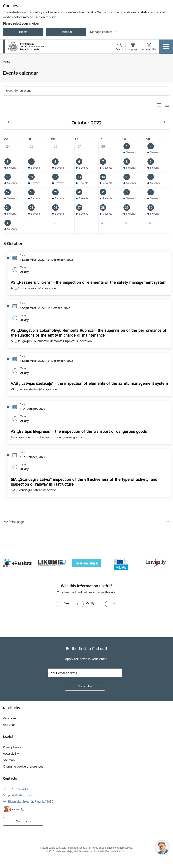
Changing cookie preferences (23, 766)
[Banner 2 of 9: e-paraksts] (17, 563)
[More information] (23, 809)
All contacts (23, 821)
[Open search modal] (120, 47)
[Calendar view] (159, 105)
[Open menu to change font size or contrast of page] (149, 47)
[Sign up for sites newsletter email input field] (85, 673)
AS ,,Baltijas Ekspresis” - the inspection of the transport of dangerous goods (79, 431)
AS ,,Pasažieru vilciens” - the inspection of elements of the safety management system (89, 282)
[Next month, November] (164, 122)
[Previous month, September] (9, 122)
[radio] (63, 603)
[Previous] (9, 563)
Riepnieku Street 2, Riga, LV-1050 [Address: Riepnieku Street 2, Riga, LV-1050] (31, 802)
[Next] (164, 563)
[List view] (168, 105)
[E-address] (11, 809)
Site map (9, 760)
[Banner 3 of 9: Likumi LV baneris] (52, 563)
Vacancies (10, 718)
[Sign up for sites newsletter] (85, 686)
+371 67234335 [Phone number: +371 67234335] (19, 789)
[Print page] (86, 522)
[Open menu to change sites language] (133, 47)
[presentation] (34, 622)
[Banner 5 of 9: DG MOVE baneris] (121, 563)
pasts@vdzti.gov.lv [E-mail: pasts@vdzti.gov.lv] (20, 795)
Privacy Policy (12, 747)
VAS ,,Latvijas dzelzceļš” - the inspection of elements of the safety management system (89, 383)
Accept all (66, 32)
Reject (23, 32)
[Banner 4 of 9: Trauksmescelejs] (87, 563)
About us (9, 725)
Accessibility (11, 754)
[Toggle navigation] (166, 47)
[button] (134, 149)
